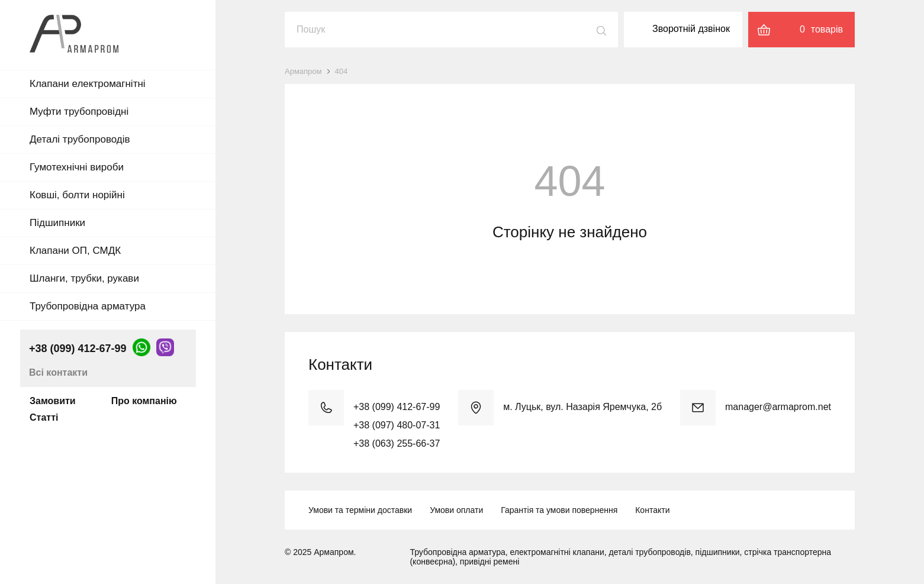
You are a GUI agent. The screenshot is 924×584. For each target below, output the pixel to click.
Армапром (303, 71)
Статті (44, 417)
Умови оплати (456, 510)
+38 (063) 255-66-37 (397, 443)
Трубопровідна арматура (88, 306)
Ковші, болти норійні (77, 195)
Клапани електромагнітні (88, 84)
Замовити (53, 401)
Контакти (652, 510)
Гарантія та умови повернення (559, 510)
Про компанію (144, 401)
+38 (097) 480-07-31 (397, 425)
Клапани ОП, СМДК (75, 251)
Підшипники (57, 223)
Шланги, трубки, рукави (84, 278)
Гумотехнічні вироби (77, 167)
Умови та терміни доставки (360, 510)
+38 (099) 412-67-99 (78, 349)
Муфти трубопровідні (79, 112)
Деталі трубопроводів (80, 139)
